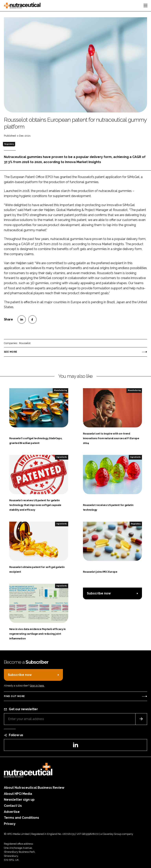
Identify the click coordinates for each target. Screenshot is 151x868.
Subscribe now (99, 593)
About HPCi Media (18, 794)
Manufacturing (60, 390)
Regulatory (9, 144)
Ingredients (62, 457)
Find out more (14, 696)
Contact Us (13, 806)
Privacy (10, 824)
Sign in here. (37, 686)
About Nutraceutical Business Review (34, 788)
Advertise (12, 812)
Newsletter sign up (19, 800)
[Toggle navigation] (145, 5)
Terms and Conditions (22, 818)
